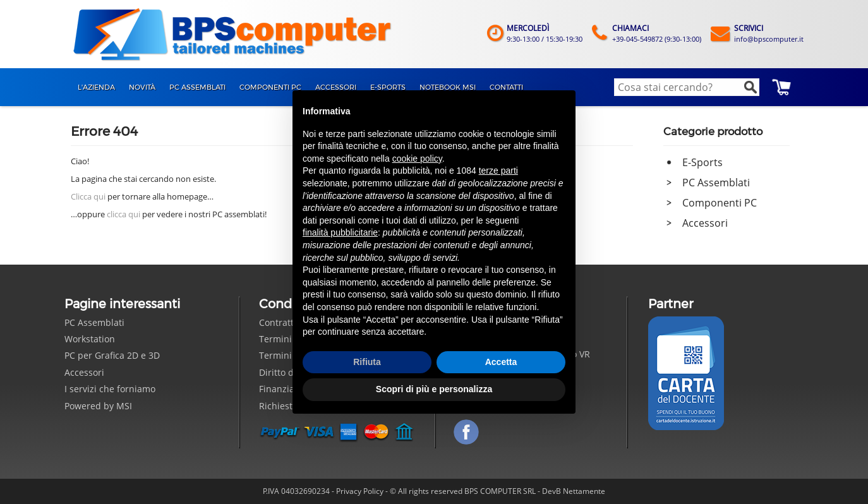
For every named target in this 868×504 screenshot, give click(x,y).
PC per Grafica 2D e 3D (112, 355)
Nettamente (584, 491)
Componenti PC (720, 203)
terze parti (498, 171)
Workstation (90, 339)
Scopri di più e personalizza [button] (434, 389)
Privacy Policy (360, 491)
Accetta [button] (501, 362)
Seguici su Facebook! (466, 432)
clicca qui (124, 214)
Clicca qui (88, 196)
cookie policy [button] (417, 159)
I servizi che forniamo (110, 389)
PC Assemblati (716, 183)
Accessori (705, 223)
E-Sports (702, 162)
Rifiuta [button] (367, 362)
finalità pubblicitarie (340, 232)
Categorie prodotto (713, 131)
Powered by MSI (98, 406)
